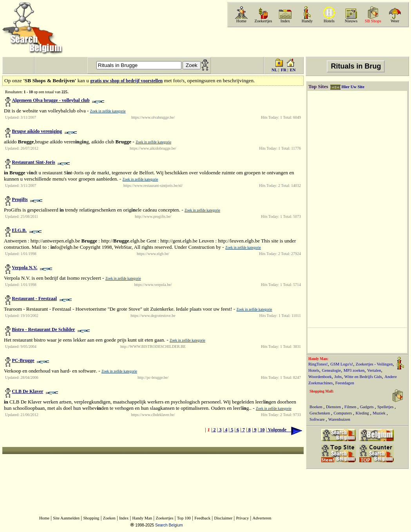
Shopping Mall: (322, 391)
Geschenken (320, 413)
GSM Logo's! (342, 364)
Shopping (91, 518)
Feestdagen (345, 383)
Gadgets (368, 407)
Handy (307, 21)
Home (241, 21)
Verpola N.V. (24, 268)
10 (262, 430)
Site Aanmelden (66, 518)
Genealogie (332, 370)
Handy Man (142, 518)
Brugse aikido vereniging (37, 131)
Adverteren (262, 518)
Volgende (284, 430)
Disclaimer (223, 518)
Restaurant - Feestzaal (34, 299)
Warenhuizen (339, 419)
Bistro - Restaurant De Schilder (43, 329)
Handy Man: (318, 359)
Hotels (329, 21)
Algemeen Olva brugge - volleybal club (51, 100)
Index (285, 21)
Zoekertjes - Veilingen (374, 364)
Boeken (316, 407)
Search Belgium (169, 525)
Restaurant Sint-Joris (33, 162)
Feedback (202, 518)
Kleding (363, 413)
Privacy (243, 518)
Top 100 (184, 518)
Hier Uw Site (353, 87)
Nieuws (351, 21)
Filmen (351, 407)
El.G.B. (19, 230)
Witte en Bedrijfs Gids (363, 377)
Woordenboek (320, 377)
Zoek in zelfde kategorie (108, 111)
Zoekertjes (263, 21)
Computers (343, 413)
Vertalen (374, 370)
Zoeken (109, 518)
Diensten (334, 407)
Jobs (338, 377)
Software (318, 419)
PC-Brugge (23, 360)
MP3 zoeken (354, 370)
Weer (395, 21)
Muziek (379, 413)
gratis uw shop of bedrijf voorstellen (126, 81)
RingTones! (318, 364)
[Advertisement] (317, 42)
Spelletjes (386, 407)
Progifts (20, 199)
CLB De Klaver (27, 391)
